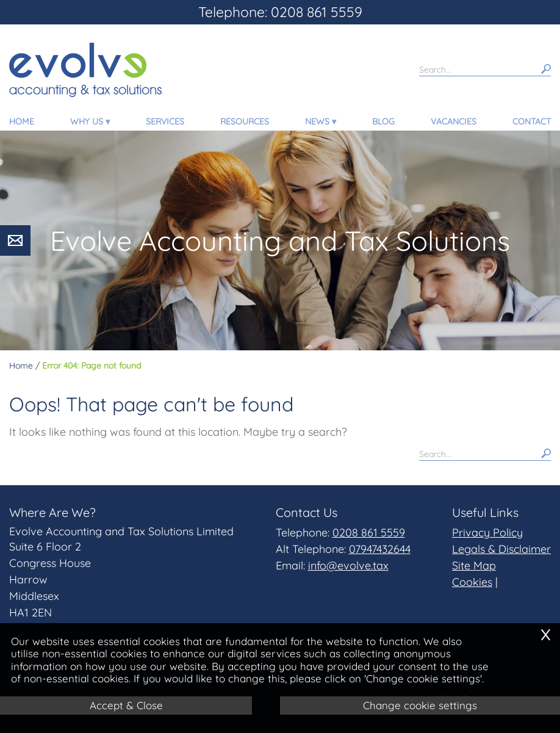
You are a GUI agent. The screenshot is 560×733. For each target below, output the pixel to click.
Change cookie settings (420, 705)
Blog (383, 121)
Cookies (472, 582)
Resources (245, 121)
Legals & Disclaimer (501, 549)
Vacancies (454, 121)
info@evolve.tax (348, 565)
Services (165, 121)
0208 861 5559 (369, 533)
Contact (532, 121)
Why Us (87, 121)
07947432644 (380, 549)
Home (22, 121)
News (317, 121)
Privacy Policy (487, 533)
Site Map (474, 565)
